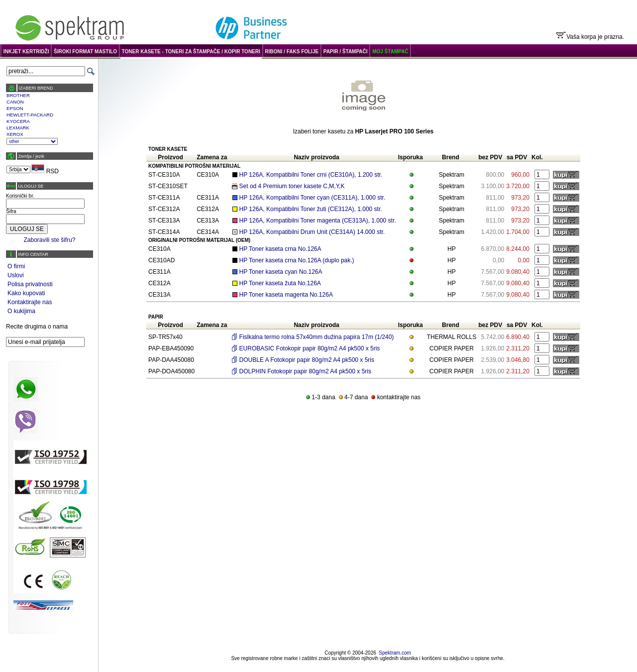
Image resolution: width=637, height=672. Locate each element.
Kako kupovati (26, 293)
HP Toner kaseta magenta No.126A (286, 295)
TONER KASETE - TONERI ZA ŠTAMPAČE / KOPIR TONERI (191, 52)
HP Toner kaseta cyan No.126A (281, 272)
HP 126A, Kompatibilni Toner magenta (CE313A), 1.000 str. (318, 221)
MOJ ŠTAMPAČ (390, 52)
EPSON (15, 108)
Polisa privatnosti (30, 284)
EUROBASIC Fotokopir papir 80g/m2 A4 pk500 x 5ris (310, 348)
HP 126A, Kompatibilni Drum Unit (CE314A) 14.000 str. (312, 232)
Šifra (11, 211)
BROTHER (18, 95)
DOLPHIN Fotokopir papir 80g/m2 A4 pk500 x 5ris (305, 371)
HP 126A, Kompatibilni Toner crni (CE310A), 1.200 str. (311, 175)
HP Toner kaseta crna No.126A (280, 249)
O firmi (16, 266)
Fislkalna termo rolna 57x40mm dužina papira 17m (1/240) (317, 337)
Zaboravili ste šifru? (49, 240)
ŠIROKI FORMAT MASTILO (85, 52)
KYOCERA (18, 121)
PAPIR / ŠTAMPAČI (346, 52)
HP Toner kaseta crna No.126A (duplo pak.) (297, 260)
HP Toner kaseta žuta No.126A (280, 283)
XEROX (15, 134)
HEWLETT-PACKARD (30, 115)
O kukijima (21, 311)
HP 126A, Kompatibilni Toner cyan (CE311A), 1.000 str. (313, 198)
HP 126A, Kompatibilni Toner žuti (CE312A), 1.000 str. (311, 209)
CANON (15, 102)
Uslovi (16, 275)
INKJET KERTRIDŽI (26, 52)
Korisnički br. (20, 196)
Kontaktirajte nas (30, 302)
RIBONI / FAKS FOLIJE (292, 52)
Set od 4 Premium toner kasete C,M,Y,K (292, 186)
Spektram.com (395, 653)
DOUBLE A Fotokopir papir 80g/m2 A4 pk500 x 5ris (307, 360)
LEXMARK (18, 128)
